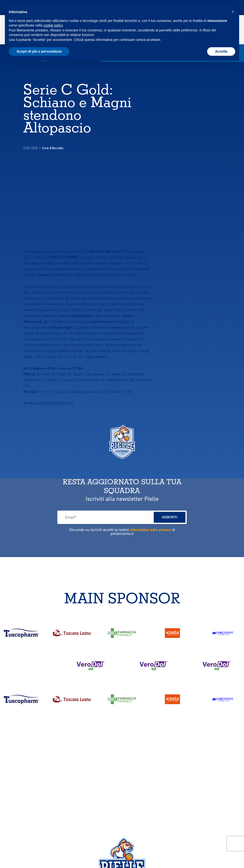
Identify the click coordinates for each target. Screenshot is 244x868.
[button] (233, 12)
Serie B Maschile (53, 135)
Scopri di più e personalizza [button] (39, 51)
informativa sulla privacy (150, 517)
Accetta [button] (221, 51)
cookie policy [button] (53, 25)
